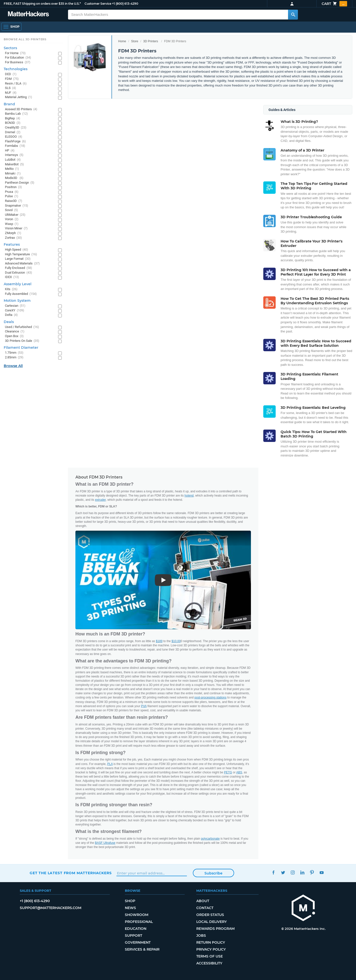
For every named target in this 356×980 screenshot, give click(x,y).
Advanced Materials (22, 264)
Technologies (16, 69)
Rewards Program (215, 929)
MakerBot (14, 164)
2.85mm (14, 358)
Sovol (11, 210)
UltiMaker (15, 215)
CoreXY (15, 311)
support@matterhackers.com (51, 908)
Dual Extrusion (19, 273)
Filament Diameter (21, 348)
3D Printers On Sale (22, 341)
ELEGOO (14, 137)
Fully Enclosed (19, 268)
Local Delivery (211, 922)
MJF (11, 93)
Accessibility (209, 963)
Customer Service (98, 4)
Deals (9, 322)
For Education (18, 58)
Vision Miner (16, 229)
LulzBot (13, 160)
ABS (239, 772)
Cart (334, 4)
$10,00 (176, 641)
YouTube (322, 872)
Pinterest (312, 872)
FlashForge (15, 142)
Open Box (14, 336)
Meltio (12, 169)
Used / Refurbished (22, 327)
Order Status (210, 915)
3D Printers (151, 41)
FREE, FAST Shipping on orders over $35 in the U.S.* (42, 4)
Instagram (293, 872)
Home (122, 41)
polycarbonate (210, 839)
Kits (11, 289)
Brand (9, 104)
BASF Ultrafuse (105, 843)
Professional (139, 922)
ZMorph (13, 233)
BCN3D (13, 123)
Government (138, 942)
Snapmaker (17, 206)
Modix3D (14, 178)
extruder (100, 500)
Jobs (201, 936)
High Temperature (21, 254)
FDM (12, 79)
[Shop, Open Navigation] (11, 27)
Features (12, 244)
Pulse (12, 196)
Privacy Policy (211, 949)
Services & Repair (142, 949)
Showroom (137, 915)
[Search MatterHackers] (293, 15)
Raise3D (14, 201)
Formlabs (15, 146)
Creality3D (16, 128)
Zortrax (13, 238)
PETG (228, 772)
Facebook (273, 872)
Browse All (13, 366)
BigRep (13, 119)
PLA (110, 764)
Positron (13, 187)
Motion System (17, 301)
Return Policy (211, 942)
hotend (189, 496)
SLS (11, 88)
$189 (159, 641)
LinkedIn (302, 872)
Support (133, 936)
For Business (18, 62)
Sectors (10, 48)
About (203, 901)
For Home (15, 53)
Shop (130, 901)
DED (11, 74)
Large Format (18, 259)
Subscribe (213, 873)
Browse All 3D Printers (25, 39)
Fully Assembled (21, 294)
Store (135, 41)
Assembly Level (18, 284)
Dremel (13, 132)
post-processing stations (211, 697)
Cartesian (15, 306)
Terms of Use (210, 956)
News (130, 908)
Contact (205, 908)
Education (136, 929)
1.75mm (14, 353)
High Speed (17, 250)
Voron (12, 219)
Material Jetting (19, 97)
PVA (144, 706)
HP (10, 151)
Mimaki (13, 174)
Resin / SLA (16, 84)
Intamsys (14, 155)
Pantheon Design (20, 183)
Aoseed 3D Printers (21, 109)
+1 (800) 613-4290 (125, 4)
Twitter (283, 872)
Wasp (12, 224)
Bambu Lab (16, 114)
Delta (11, 315)
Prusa (12, 192)
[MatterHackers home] (28, 14)
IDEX (12, 277)
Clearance (15, 332)
